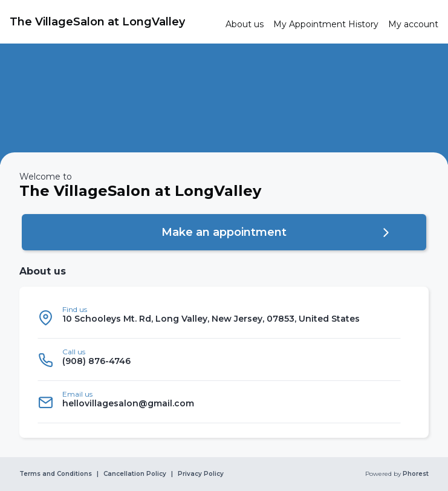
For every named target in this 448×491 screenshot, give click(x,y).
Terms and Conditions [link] (56, 474)
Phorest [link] (415, 474)
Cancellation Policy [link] (135, 474)
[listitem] (219, 317)
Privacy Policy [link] (201, 474)
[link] (113, 22)
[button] (224, 232)
